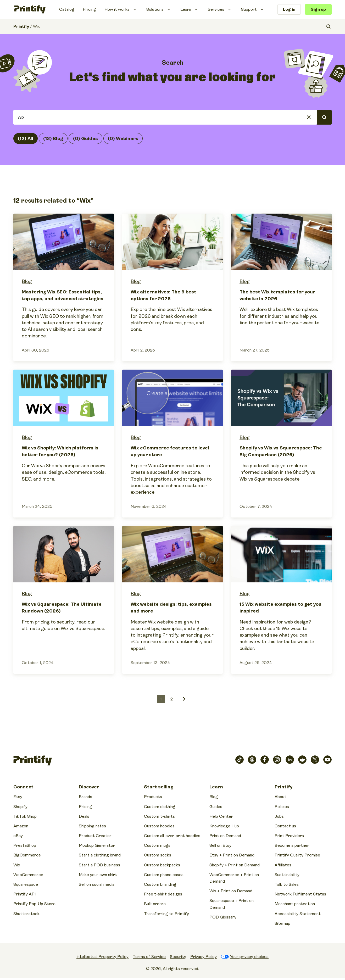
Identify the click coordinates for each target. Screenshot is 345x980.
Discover (89, 787)
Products (153, 797)
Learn (186, 9)
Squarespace (26, 884)
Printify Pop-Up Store (34, 904)
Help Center (221, 816)
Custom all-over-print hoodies (172, 836)
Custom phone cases (164, 875)
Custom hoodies (159, 826)
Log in (289, 9)
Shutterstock (26, 914)
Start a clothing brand (100, 855)
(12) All (26, 138)
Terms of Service (149, 957)
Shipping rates (92, 826)
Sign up (318, 9)
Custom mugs (157, 845)
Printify (21, 26)
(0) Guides (85, 138)
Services (216, 9)
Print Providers (289, 836)
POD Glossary (223, 917)
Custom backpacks (162, 865)
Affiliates (283, 865)
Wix (17, 865)
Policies (282, 807)
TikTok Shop (25, 816)
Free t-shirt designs (163, 894)
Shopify (20, 807)
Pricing (89, 9)
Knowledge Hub (224, 826)
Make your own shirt (98, 875)
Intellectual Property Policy (102, 957)
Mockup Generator (97, 845)
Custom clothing (160, 807)
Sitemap (282, 923)
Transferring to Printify (166, 914)
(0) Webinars (123, 138)
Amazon (21, 826)
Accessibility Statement (298, 914)
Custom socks (158, 855)
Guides (216, 807)
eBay (18, 836)
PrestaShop (25, 845)
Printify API (24, 894)
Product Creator (95, 836)
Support (249, 9)
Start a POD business (99, 865)
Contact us (285, 826)
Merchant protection (295, 904)
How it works (117, 9)
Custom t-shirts (159, 816)
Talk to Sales (287, 884)
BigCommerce (27, 855)
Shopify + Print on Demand (235, 865)
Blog (27, 281)
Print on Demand (225, 836)
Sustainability (287, 875)
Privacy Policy (204, 957)
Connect (23, 787)
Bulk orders (155, 904)
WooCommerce (28, 875)
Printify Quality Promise (297, 855)
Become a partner (292, 845)
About (280, 797)
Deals (84, 816)
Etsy (18, 797)
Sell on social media (97, 884)
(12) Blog (53, 138)
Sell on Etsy (220, 845)
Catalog (67, 9)
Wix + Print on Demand (231, 891)
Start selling (159, 787)
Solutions (155, 9)
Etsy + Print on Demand (232, 855)
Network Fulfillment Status (300, 894)
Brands (85, 797)
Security (178, 957)
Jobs (279, 816)
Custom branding (160, 884)
